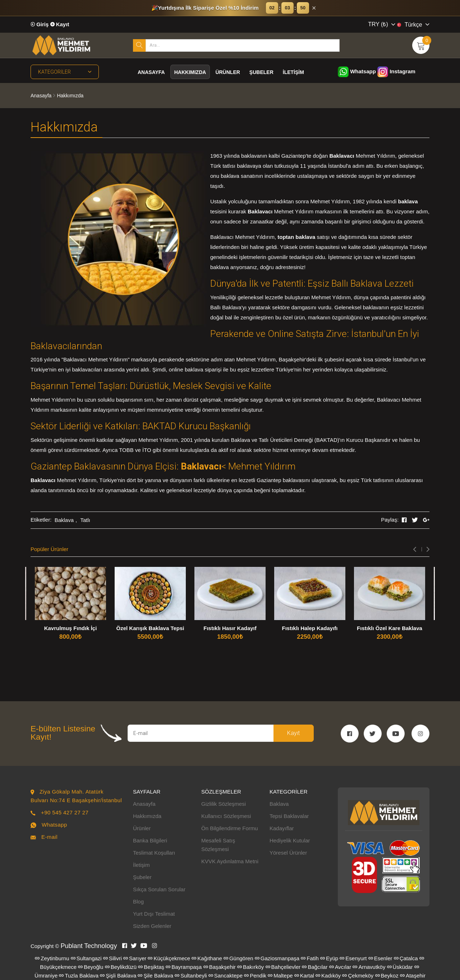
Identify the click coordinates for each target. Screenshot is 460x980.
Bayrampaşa (184, 967)
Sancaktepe (226, 976)
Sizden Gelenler (152, 926)
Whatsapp (357, 71)
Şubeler (261, 72)
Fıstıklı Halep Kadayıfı (310, 628)
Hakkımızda (190, 72)
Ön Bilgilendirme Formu (230, 828)
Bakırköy (250, 967)
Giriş (40, 24)
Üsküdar (400, 967)
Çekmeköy (358, 976)
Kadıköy (328, 976)
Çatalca (406, 958)
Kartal (304, 976)
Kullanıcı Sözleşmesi (226, 816)
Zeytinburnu (52, 958)
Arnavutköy (369, 967)
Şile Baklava (155, 976)
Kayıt (60, 24)
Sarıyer (135, 958)
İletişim (293, 72)
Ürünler (227, 72)
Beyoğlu (91, 967)
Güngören (238, 958)
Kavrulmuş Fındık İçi (71, 628)
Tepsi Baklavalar (289, 816)
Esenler (380, 958)
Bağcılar (315, 967)
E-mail (49, 837)
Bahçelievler (283, 967)
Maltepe (280, 976)
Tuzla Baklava (79, 976)
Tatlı (85, 520)
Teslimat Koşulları (154, 853)
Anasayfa (151, 72)
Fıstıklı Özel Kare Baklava (390, 628)
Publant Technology (89, 946)
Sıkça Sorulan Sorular (159, 889)
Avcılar (340, 967)
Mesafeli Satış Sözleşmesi (218, 845)
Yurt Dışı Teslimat (154, 914)
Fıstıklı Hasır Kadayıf (230, 628)
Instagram (396, 71)
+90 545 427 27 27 (65, 812)
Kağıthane (207, 958)
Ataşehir (413, 976)
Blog (138, 902)
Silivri (112, 958)
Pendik (255, 976)
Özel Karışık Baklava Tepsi (150, 628)
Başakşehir (220, 967)
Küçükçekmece (169, 958)
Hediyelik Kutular (290, 840)
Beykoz (387, 976)
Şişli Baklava (118, 976)
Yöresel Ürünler (288, 853)
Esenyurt (353, 958)
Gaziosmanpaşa (277, 958)
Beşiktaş (151, 967)
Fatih (310, 958)
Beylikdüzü (121, 967)
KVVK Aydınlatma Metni (230, 861)
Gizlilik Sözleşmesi (224, 804)
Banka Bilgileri (150, 840)
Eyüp (329, 958)
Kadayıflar (282, 828)
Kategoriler (65, 72)
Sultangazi (86, 958)
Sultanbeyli (191, 976)
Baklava (64, 520)
